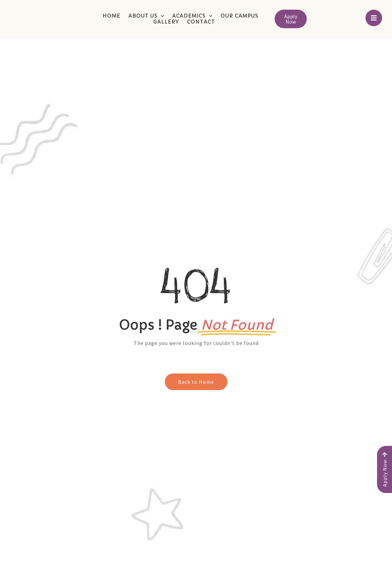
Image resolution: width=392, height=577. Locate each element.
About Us (146, 16)
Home (111, 16)
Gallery (166, 22)
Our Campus (239, 16)
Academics (192, 16)
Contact (201, 22)
